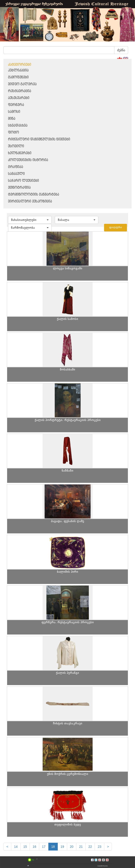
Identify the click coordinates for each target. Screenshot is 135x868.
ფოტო (14, 132)
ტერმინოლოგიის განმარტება (34, 195)
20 (72, 847)
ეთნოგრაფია (19, 188)
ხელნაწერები (20, 153)
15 (25, 847)
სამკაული (16, 174)
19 (62, 847)
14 (16, 847)
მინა (12, 119)
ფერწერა (16, 105)
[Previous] (7, 847)
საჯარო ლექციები (23, 181)
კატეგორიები (20, 65)
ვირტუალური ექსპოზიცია (30, 201)
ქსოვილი (16, 146)
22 (90, 847)
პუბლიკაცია (18, 70)
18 (53, 847)
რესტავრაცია (20, 91)
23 (99, 847)
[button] (30, 220)
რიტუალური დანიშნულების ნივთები (39, 139)
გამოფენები (18, 77)
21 (81, 847)
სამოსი (14, 112)
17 (44, 847)
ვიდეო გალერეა (22, 84)
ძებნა (121, 50)
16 (34, 847)
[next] (108, 847)
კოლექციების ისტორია (28, 160)
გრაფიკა (16, 167)
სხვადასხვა (18, 126)
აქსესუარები (19, 98)
